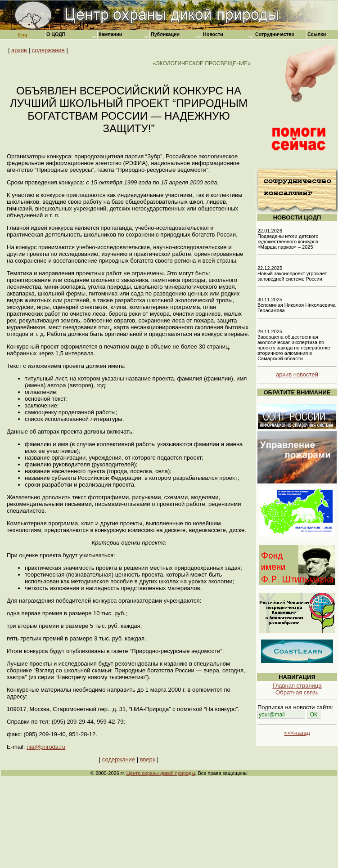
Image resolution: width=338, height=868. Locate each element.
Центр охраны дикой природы (161, 773)
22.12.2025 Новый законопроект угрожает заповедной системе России (292, 273)
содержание (48, 50)
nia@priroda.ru (46, 747)
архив (19, 50)
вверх (148, 759)
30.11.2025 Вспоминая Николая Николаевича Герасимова (297, 305)
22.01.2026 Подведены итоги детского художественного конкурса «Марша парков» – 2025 (288, 239)
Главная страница (297, 686)
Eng (23, 35)
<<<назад (297, 733)
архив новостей (297, 374)
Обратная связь (297, 692)
